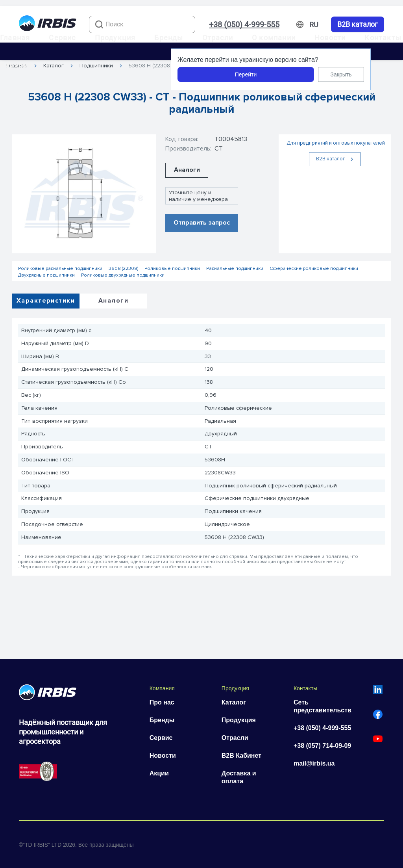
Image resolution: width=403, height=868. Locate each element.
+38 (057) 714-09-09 (322, 746)
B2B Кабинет (241, 756)
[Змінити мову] (314, 25)
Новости (330, 38)
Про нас (162, 702)
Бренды (169, 38)
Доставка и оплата (239, 777)
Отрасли (218, 38)
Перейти (246, 74)
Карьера (16, 64)
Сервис (62, 38)
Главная (15, 38)
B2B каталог (358, 24)
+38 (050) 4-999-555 (244, 24)
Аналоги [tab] (113, 301)
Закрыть (341, 74)
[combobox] (142, 24)
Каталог (234, 702)
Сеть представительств (323, 706)
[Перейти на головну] (48, 25)
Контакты (383, 38)
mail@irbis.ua (314, 763)
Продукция (115, 38)
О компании (274, 38)
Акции (159, 773)
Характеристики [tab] (46, 301)
